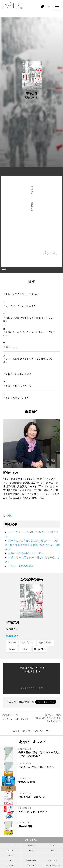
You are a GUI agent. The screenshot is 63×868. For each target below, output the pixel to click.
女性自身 (10, 865)
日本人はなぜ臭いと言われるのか (36, 767)
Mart (53, 851)
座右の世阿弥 (26, 826)
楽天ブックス (28, 643)
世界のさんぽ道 (27, 782)
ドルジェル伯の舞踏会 (21, 566)
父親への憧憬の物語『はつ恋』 (26, 553)
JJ (10, 846)
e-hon (25, 649)
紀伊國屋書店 (46, 643)
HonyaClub (40, 649)
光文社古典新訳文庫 (53, 865)
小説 (9, 516)
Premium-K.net (31, 861)
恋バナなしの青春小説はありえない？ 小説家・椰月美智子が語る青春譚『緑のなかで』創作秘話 (33, 545)
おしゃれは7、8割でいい (32, 797)
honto (12, 649)
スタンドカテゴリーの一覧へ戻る (32, 731)
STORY (10, 851)
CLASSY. (31, 846)
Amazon (12, 643)
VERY (52, 846)
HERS (31, 851)
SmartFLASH (31, 865)
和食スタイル (52, 861)
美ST (10, 855)
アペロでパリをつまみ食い (33, 812)
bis (10, 861)
